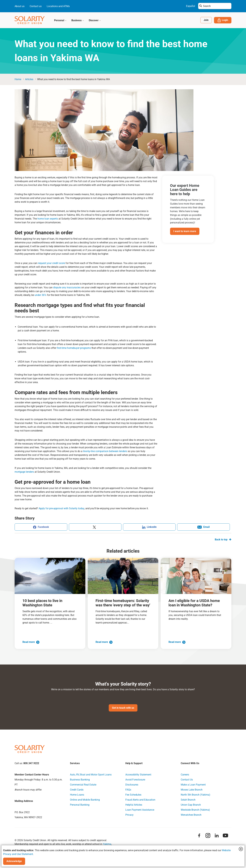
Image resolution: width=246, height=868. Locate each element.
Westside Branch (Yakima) (195, 810)
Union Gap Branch (191, 805)
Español (191, 6)
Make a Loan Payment (193, 785)
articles (29, 79)
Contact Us (187, 780)
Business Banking (80, 780)
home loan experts (47, 219)
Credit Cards (77, 790)
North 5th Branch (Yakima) (195, 795)
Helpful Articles (134, 805)
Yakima (107, 844)
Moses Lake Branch (192, 790)
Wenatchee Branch (191, 815)
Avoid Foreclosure (135, 780)
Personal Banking (80, 805)
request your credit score (51, 263)
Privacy (129, 815)
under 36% (40, 295)
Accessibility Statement (138, 775)
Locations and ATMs (58, 6)
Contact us (36, 6)
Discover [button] (95, 20)
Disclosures (132, 785)
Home (18, 79)
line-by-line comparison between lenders (105, 451)
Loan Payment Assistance (140, 810)
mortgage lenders (24, 472)
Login (223, 20)
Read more (31, 642)
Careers (185, 775)
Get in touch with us (123, 708)
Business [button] (78, 20)
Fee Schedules (133, 795)
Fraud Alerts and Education (140, 800)
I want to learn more (185, 231)
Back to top (223, 540)
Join (206, 20)
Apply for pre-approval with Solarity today (61, 508)
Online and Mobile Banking (85, 800)
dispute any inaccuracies (67, 287)
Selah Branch (188, 800)
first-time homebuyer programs (74, 348)
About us (20, 6)
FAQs (128, 790)
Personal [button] (60, 20)
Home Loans (77, 795)
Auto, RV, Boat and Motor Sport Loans (91, 775)
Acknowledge (14, 861)
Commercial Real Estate (83, 785)
